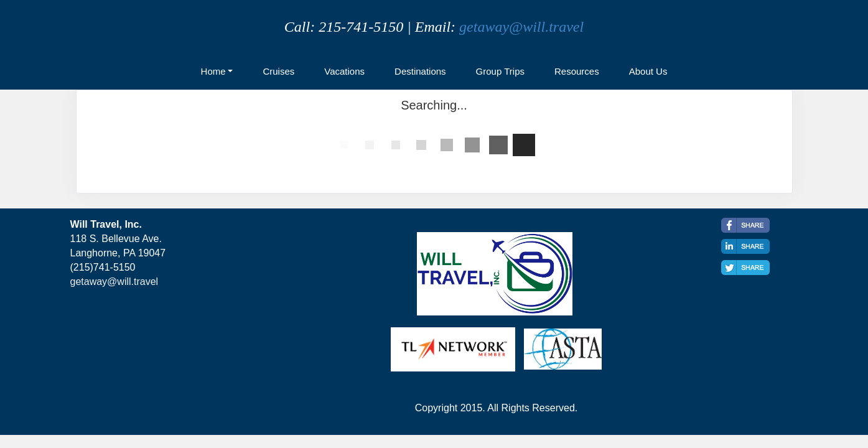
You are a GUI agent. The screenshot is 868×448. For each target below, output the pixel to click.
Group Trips (500, 71)
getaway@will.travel (521, 27)
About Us (648, 71)
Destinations (420, 71)
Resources (577, 71)
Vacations (344, 71)
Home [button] (213, 71)
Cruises (278, 71)
